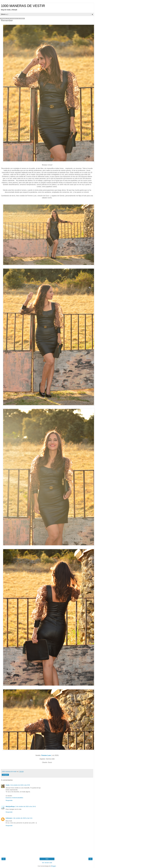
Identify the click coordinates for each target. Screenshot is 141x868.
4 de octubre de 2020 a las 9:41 (23, 818)
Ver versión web (47, 863)
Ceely (8, 785)
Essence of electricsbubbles (14, 798)
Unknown (9, 818)
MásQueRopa (10, 806)
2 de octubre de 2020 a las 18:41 (26, 806)
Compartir (5, 775)
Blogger (54, 866)
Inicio (47, 859)
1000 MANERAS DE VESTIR (23, 6)
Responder (9, 800)
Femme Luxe (46, 755)
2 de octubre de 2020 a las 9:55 (20, 785)
